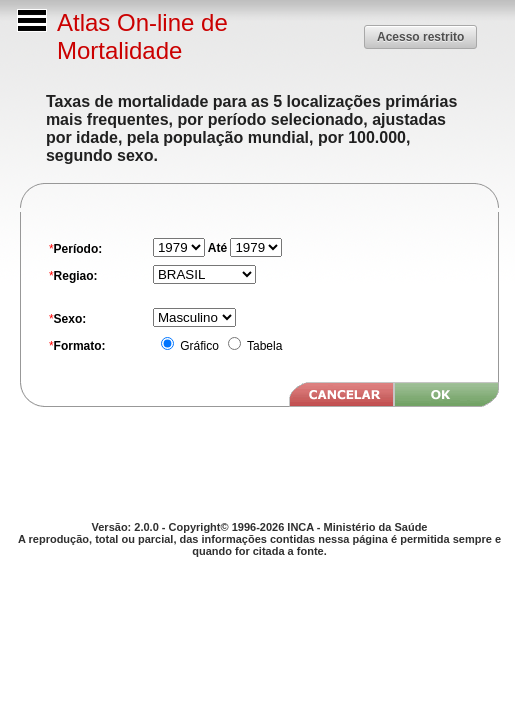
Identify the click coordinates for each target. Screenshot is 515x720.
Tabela (263, 346)
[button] (420, 36)
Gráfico (198, 346)
